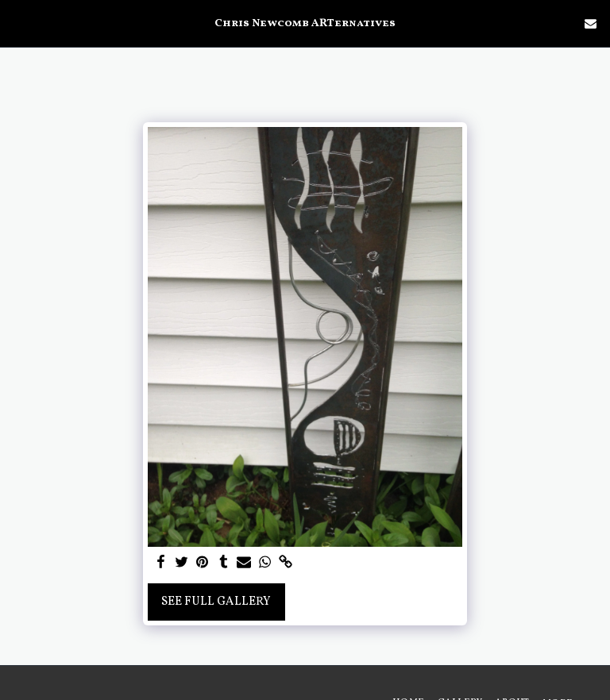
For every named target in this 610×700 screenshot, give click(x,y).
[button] (17, 23)
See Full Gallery (216, 602)
